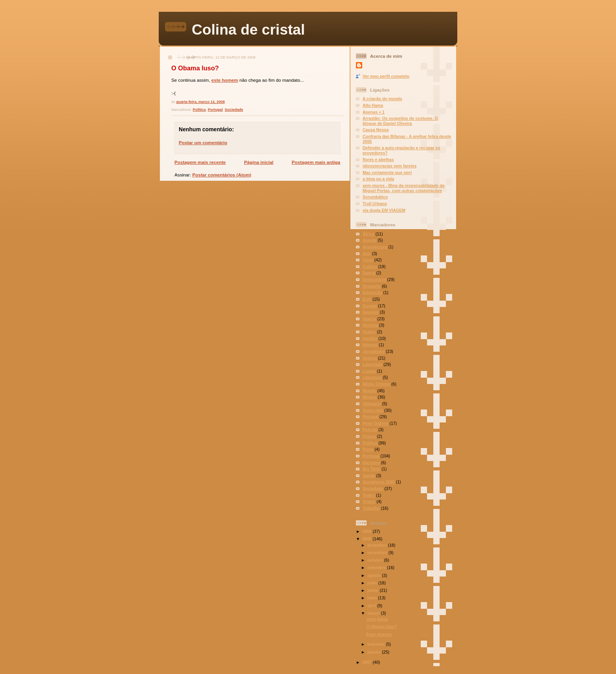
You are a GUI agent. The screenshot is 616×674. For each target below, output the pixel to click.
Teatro (369, 495)
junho (374, 590)
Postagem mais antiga (316, 162)
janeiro (375, 652)
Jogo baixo (377, 619)
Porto (368, 449)
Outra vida (373, 410)
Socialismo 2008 (379, 482)
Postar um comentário (203, 142)
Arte (367, 253)
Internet (370, 345)
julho (373, 583)
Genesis (371, 312)
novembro (378, 553)
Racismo (371, 463)
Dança (369, 273)
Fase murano (379, 634)
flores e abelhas (378, 160)
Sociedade (234, 110)
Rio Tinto (371, 469)
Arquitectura (375, 247)
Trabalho (371, 508)
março (374, 613)
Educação (372, 292)
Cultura (370, 266)
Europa (370, 306)
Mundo (369, 391)
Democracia (374, 279)
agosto (375, 575)
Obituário (372, 404)
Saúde (369, 476)
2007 (367, 662)
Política (199, 110)
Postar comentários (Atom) (222, 175)
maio (373, 598)
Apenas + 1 (374, 112)
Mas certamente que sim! (387, 173)
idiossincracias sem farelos (390, 166)
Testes (369, 501)
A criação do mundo (382, 99)
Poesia (369, 436)
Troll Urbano (375, 204)
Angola (370, 240)
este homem (225, 80)
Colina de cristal (248, 29)
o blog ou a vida (378, 179)
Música (370, 397)
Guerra (369, 319)
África (368, 234)
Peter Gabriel (375, 423)
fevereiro (377, 644)
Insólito (370, 338)
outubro (376, 560)
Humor (369, 332)
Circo (368, 260)
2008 (367, 539)
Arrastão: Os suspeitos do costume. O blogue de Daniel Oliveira (400, 121)
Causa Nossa (376, 130)
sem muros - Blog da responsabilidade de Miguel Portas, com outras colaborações (404, 188)
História (370, 325)
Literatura (372, 377)
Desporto (372, 286)
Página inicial (259, 162)
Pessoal (370, 417)
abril (372, 606)
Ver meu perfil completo (386, 76)
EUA (367, 299)
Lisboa (369, 371)
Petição (370, 430)
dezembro (378, 545)
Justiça (370, 358)
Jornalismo (374, 351)
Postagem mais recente (200, 162)
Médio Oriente (376, 384)
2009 (367, 531)
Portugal (215, 110)
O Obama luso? (195, 68)
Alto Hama (373, 105)
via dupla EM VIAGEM (384, 210)
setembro (377, 567)
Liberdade (372, 364)
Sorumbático (375, 197)
